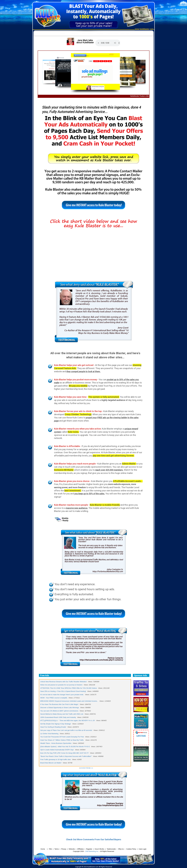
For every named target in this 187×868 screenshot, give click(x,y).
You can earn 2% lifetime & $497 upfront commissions (59, 711)
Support (100, 33)
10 (89, 768)
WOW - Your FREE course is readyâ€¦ (54, 698)
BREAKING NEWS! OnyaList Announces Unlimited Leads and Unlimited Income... (69, 701)
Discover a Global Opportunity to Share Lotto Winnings (60, 708)
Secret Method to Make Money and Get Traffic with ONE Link (62, 714)
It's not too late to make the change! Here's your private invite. (62, 695)
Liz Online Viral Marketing (49, 734)
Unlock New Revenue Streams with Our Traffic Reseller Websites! (64, 682)
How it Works (88, 33)
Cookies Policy (112, 33)
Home (63, 33)
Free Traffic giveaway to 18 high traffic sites (56, 759)
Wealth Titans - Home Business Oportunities (56, 743)
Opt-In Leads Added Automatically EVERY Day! (57, 750)
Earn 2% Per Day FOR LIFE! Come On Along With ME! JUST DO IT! (65, 753)
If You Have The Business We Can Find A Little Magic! (59, 704)
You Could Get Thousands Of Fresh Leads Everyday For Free (62, 737)
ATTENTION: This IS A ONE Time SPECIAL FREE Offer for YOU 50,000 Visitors (69, 688)
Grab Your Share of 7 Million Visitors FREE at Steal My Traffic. (62, 740)
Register (75, 33)
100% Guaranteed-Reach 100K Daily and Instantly (58, 717)
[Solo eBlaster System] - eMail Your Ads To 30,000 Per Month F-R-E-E (65, 747)
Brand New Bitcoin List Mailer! (51, 763)
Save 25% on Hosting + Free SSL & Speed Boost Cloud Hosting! (63, 691)
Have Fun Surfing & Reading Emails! (53, 727)
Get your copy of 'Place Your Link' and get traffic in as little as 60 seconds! (66, 730)
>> (92, 768)
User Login (125, 33)
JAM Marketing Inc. (92, 851)
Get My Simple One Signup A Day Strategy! (56, 724)
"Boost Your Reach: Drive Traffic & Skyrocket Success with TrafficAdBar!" (66, 756)
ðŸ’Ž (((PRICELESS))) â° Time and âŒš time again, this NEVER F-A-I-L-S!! (68, 721)
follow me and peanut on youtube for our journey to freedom (61, 685)
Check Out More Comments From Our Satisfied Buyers (94, 839)
